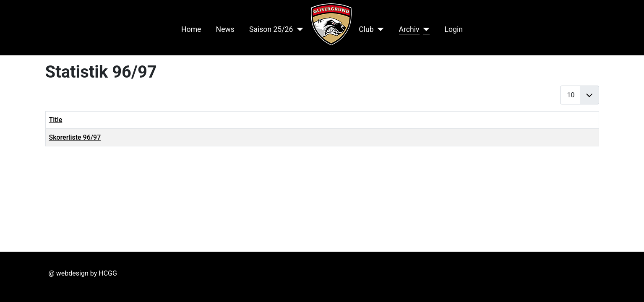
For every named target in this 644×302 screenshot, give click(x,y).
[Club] (379, 29)
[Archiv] (425, 29)
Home (191, 29)
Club (366, 29)
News (225, 29)
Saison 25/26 (271, 29)
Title (56, 120)
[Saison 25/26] (298, 29)
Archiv (409, 29)
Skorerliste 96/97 (75, 137)
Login (454, 29)
